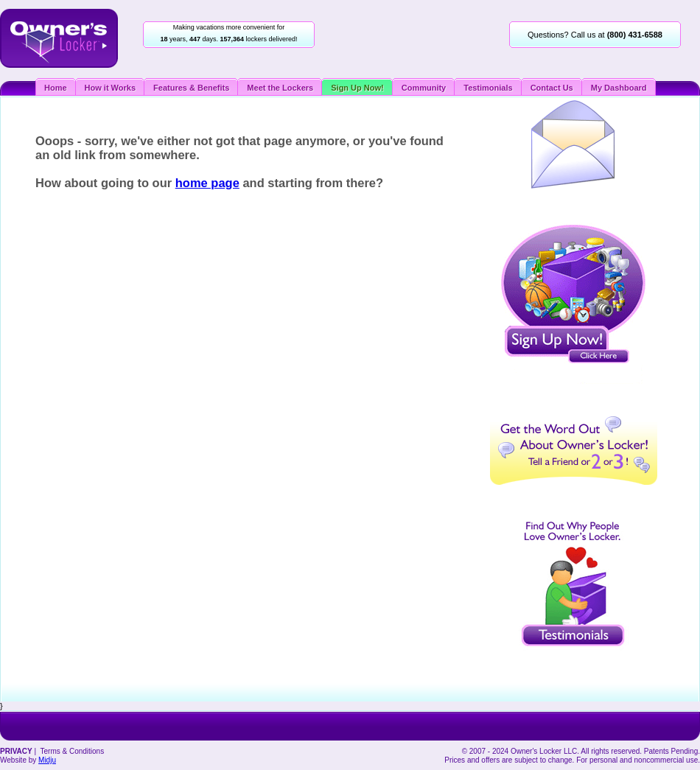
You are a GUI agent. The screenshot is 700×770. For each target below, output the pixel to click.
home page (207, 183)
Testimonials (488, 88)
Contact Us (552, 88)
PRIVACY (16, 751)
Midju (47, 760)
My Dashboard (619, 88)
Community (424, 88)
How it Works (110, 88)
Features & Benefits (191, 88)
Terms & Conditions (72, 751)
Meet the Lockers (280, 88)
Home (56, 88)
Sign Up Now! (357, 88)
